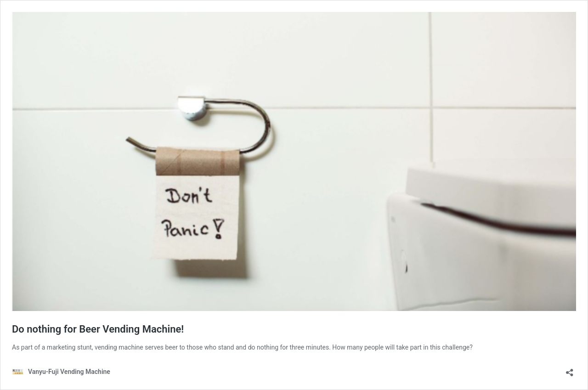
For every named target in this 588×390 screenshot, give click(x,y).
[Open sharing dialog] (570, 370)
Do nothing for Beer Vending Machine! (98, 329)
